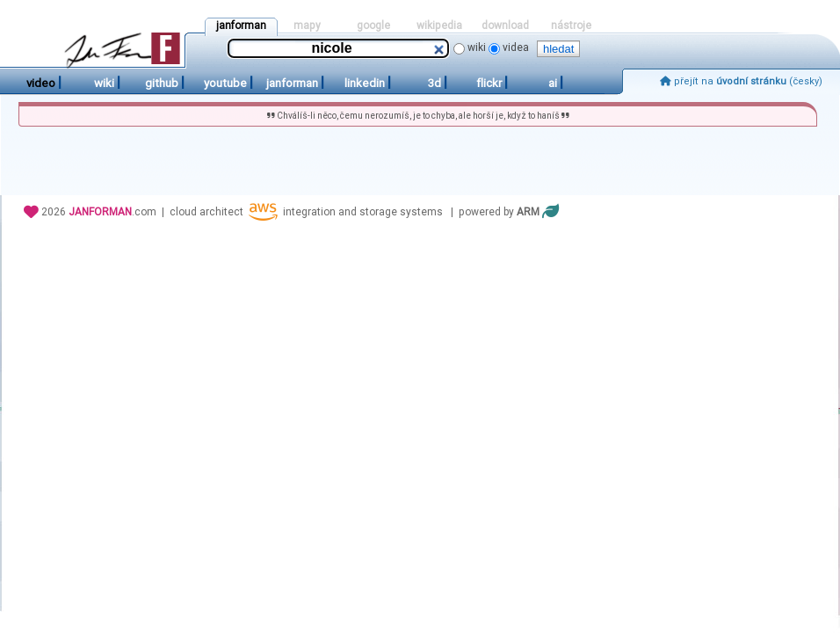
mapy (307, 25)
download (505, 25)
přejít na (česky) (741, 81)
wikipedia (439, 25)
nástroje (571, 25)
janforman (241, 25)
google (373, 25)
